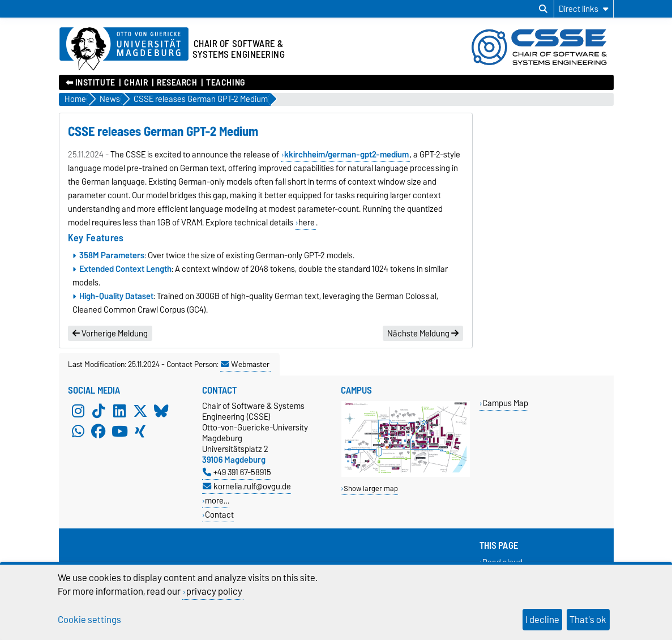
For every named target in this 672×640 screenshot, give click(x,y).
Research (177, 83)
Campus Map (505, 403)
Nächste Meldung (423, 334)
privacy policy (214, 591)
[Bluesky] (161, 411)
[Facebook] (99, 431)
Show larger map (371, 488)
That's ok (588, 620)
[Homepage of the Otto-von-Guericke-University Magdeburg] (124, 49)
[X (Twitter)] (140, 411)
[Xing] (140, 431)
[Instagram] (78, 411)
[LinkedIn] (119, 411)
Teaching (225, 83)
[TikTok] (99, 411)
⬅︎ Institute (91, 83)
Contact (219, 515)
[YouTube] (119, 431)
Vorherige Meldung (110, 334)
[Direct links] (584, 9)
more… (217, 500)
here (307, 223)
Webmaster (245, 364)
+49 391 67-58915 (237, 472)
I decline (542, 620)
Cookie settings (89, 620)
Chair (136, 83)
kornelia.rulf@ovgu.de (247, 486)
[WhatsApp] (78, 431)
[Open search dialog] (543, 9)
